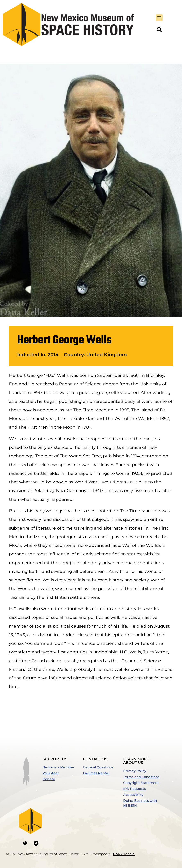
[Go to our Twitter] (25, 843)
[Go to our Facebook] (36, 843)
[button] (159, 18)
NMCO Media (124, 854)
